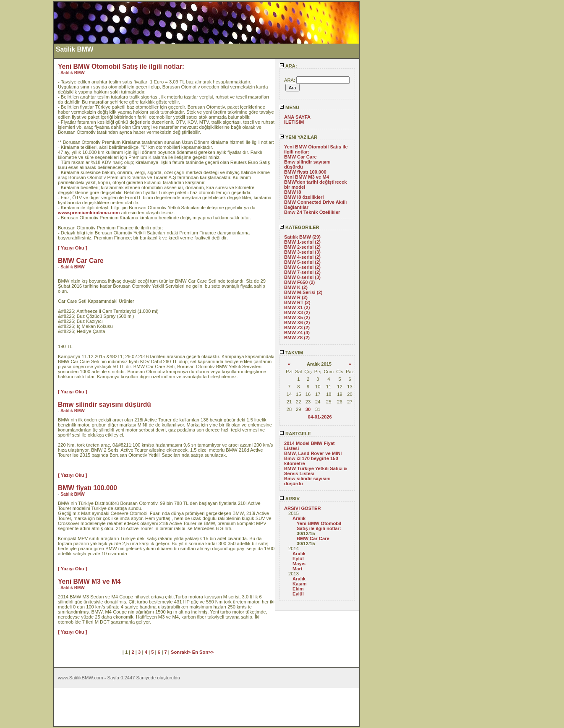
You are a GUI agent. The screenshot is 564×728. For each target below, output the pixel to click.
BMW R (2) (296, 297)
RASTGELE (295, 434)
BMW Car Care (300, 157)
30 (308, 409)
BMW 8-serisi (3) (302, 277)
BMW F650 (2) (299, 282)
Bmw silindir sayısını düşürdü (104, 404)
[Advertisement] (26, 127)
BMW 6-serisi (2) (302, 267)
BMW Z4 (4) (297, 333)
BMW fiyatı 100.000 (305, 172)
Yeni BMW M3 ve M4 (307, 177)
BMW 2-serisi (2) (302, 247)
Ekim (298, 589)
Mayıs (299, 564)
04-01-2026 (320, 417)
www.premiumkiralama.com (89, 213)
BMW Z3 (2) (297, 328)
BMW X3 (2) (297, 312)
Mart (298, 569)
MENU (289, 107)
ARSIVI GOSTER (303, 508)
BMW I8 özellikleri (304, 197)
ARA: (288, 66)
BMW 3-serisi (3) (302, 252)
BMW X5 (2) (297, 317)
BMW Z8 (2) (297, 338)
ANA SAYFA (297, 117)
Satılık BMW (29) (302, 237)
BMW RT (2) (297, 302)
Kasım (300, 584)
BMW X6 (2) (297, 322)
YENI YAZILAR (298, 137)
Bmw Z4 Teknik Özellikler (312, 212)
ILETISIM (294, 122)
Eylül (298, 559)
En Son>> (203, 652)
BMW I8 (292, 192)
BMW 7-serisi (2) (302, 272)
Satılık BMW (73, 73)
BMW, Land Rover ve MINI (313, 453)
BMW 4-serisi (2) (302, 257)
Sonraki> (181, 652)
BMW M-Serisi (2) (303, 292)
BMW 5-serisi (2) (302, 262)
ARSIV (290, 499)
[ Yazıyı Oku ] (72, 248)
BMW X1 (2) (297, 307)
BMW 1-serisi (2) (302, 242)
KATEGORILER (299, 227)
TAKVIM (291, 353)
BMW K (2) (296, 287)
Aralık (299, 518)
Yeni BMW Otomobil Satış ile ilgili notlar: (319, 526)
